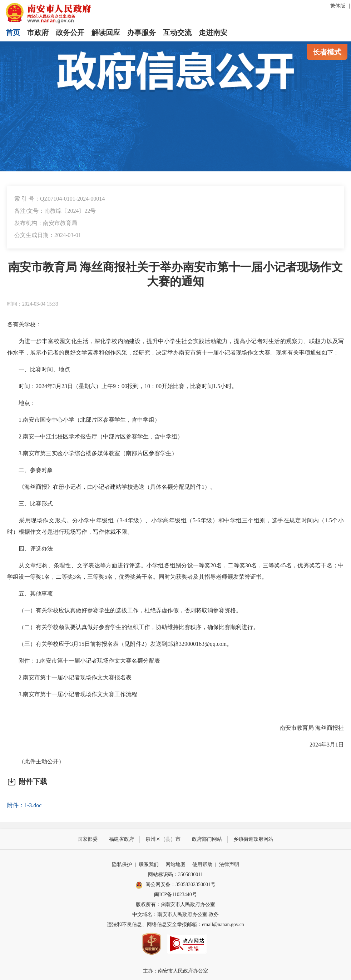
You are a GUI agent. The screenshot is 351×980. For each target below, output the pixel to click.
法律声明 (229, 865)
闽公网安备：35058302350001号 (175, 885)
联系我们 (149, 865)
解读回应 (106, 32)
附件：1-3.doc (24, 805)
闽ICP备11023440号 (175, 894)
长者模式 (327, 52)
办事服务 (142, 32)
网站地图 (175, 865)
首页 (13, 32)
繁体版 (338, 6)
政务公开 (70, 32)
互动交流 (177, 32)
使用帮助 (202, 865)
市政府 (38, 32)
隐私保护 (122, 865)
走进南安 (213, 32)
